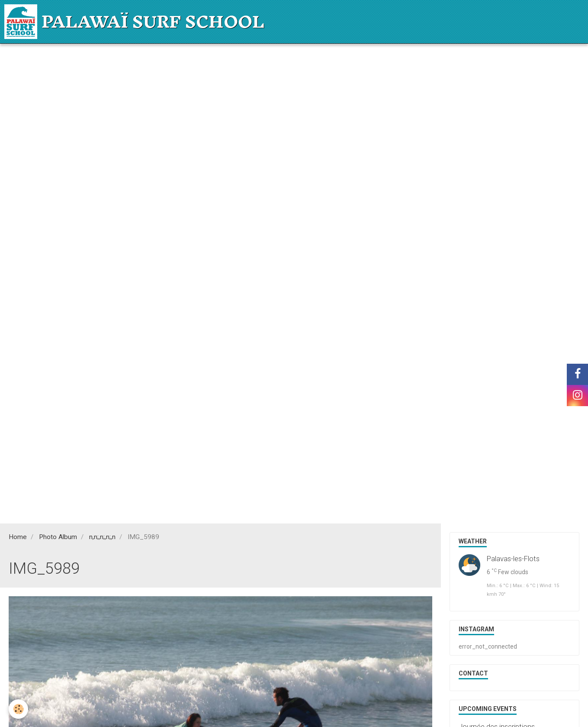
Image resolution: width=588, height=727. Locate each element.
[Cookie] (18, 709)
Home (18, 537)
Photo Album (58, 537)
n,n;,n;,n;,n (102, 537)
